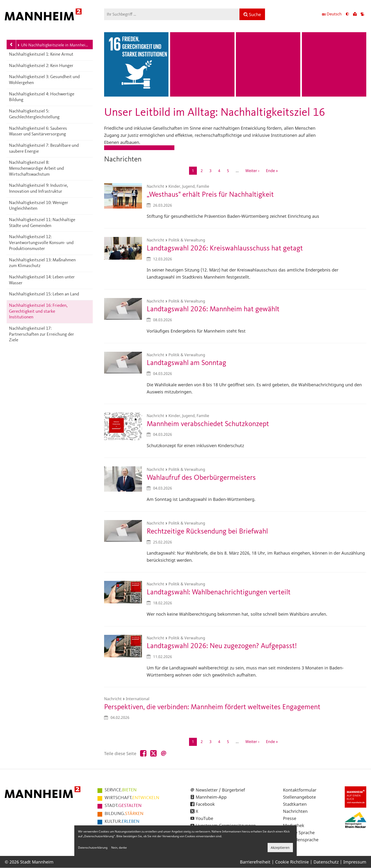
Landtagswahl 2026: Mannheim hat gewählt (213, 309)
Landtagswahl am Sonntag (186, 363)
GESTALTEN (123, 806)
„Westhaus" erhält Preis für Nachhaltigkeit (210, 195)
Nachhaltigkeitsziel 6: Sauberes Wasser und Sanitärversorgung (38, 132)
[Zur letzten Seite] (272, 171)
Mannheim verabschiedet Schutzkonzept (208, 424)
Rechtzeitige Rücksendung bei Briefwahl (207, 532)
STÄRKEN (124, 814)
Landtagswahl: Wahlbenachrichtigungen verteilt (219, 592)
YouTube (204, 818)
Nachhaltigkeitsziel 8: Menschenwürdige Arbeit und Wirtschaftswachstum (36, 169)
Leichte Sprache (299, 832)
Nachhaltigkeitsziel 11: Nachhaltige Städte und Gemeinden (42, 223)
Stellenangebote (299, 797)
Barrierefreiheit (255, 862)
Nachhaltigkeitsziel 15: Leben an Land (44, 294)
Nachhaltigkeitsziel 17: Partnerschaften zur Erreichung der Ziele (42, 334)
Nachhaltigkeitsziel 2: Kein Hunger (41, 66)
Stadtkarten (295, 804)
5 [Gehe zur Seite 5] (229, 170)
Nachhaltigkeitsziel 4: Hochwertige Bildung (42, 97)
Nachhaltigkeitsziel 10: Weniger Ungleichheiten (39, 206)
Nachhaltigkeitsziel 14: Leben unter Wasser (42, 280)
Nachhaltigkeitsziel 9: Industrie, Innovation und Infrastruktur (38, 189)
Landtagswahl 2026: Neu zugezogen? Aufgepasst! (222, 646)
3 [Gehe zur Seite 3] (212, 170)
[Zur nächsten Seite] (252, 171)
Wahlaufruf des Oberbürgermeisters (201, 478)
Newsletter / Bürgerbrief (220, 790)
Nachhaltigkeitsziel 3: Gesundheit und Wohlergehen (44, 80)
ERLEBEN (122, 822)
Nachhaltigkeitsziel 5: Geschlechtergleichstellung (34, 114)
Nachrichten (295, 811)
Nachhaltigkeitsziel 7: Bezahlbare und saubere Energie (44, 149)
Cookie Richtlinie (292, 862)
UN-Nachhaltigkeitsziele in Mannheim (53, 45)
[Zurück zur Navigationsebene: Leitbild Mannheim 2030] (11, 45)
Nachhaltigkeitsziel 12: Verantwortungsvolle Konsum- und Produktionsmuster (41, 243)
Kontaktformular (300, 790)
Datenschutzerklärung (93, 848)
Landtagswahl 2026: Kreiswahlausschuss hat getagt (225, 248)
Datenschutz (326, 862)
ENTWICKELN (132, 798)
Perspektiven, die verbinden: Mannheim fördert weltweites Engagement (212, 707)
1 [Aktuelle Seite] (194, 171)
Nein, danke (119, 848)
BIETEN (121, 790)
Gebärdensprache (301, 840)
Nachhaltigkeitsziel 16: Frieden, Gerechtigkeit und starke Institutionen (38, 312)
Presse (290, 818)
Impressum (355, 862)
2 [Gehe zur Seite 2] (203, 170)
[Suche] (252, 14)
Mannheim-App (211, 797)
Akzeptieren (280, 848)
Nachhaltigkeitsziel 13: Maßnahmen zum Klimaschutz (42, 263)
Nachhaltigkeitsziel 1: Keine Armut (41, 55)
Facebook (205, 804)
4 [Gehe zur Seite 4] (221, 170)
